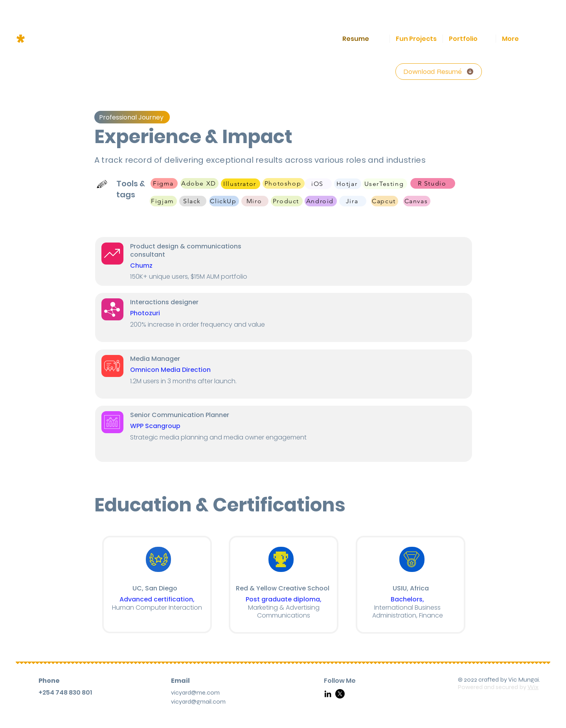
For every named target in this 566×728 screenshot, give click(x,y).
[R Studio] (433, 183)
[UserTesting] (385, 184)
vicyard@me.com (195, 692)
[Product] (287, 201)
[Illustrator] (241, 184)
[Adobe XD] (199, 183)
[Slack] (193, 201)
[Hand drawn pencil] (102, 184)
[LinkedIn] (328, 694)
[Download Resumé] (439, 72)
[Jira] (353, 201)
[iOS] (318, 184)
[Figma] (164, 183)
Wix (533, 687)
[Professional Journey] (132, 117)
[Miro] (255, 201)
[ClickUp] (224, 201)
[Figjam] (163, 201)
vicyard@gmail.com (198, 701)
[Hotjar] (348, 184)
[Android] (321, 201)
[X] (340, 694)
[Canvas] (417, 201)
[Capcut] (385, 201)
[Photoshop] (284, 183)
